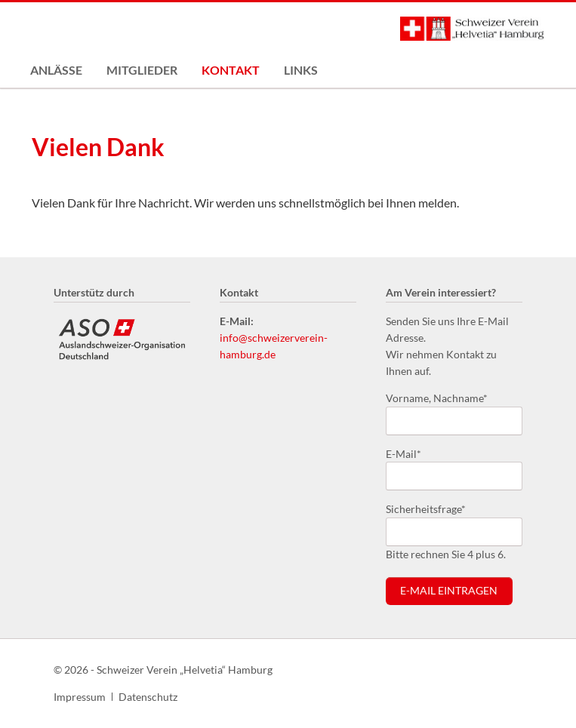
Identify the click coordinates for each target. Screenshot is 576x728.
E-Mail (410, 453)
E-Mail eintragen (449, 591)
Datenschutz (148, 697)
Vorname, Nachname (437, 397)
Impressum (80, 697)
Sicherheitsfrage (426, 508)
